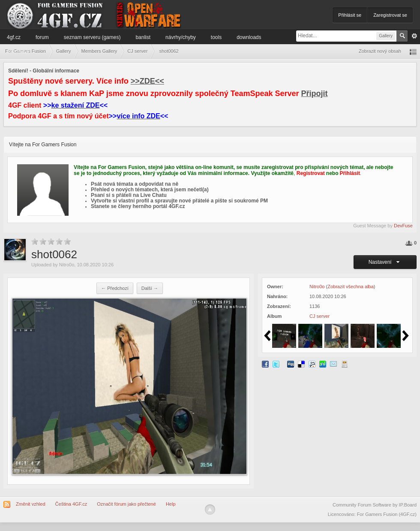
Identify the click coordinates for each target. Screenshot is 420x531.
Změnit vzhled (30, 504)
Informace (18, 51)
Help (171, 504)
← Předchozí (115, 288)
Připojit (315, 94)
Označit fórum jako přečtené (126, 504)
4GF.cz (14, 37)
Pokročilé (414, 36)
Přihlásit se (350, 15)
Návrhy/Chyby (181, 37)
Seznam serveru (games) (92, 37)
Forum (42, 37)
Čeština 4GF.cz (71, 504)
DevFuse (403, 226)
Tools (216, 37)
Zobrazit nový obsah (380, 51)
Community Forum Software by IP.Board (375, 505)
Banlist (143, 37)
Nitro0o (67, 265)
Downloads (249, 37)
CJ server (319, 316)
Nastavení (385, 262)
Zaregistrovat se (390, 15)
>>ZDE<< (147, 81)
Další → (150, 288)
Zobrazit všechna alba (351, 287)
